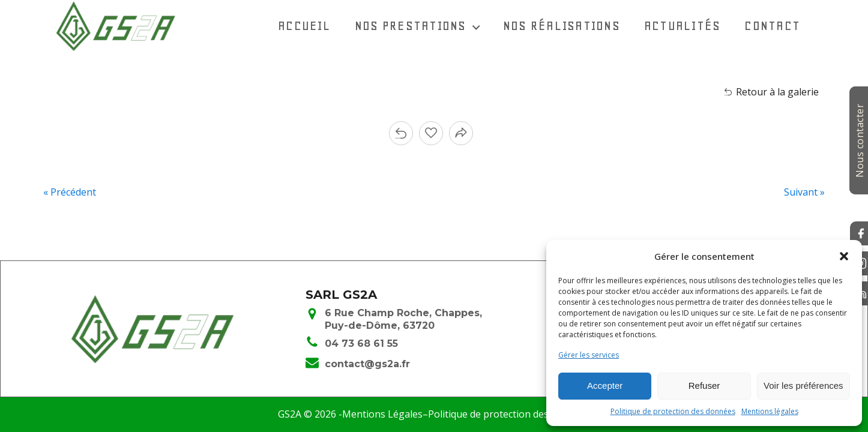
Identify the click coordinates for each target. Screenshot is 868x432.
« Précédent (70, 192)
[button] (844, 256)
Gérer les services (589, 355)
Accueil (304, 25)
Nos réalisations (562, 25)
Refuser (704, 385)
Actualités (683, 25)
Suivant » (804, 192)
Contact (772, 25)
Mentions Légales (382, 414)
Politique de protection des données (673, 411)
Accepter (605, 385)
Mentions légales (770, 411)
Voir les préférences (803, 385)
